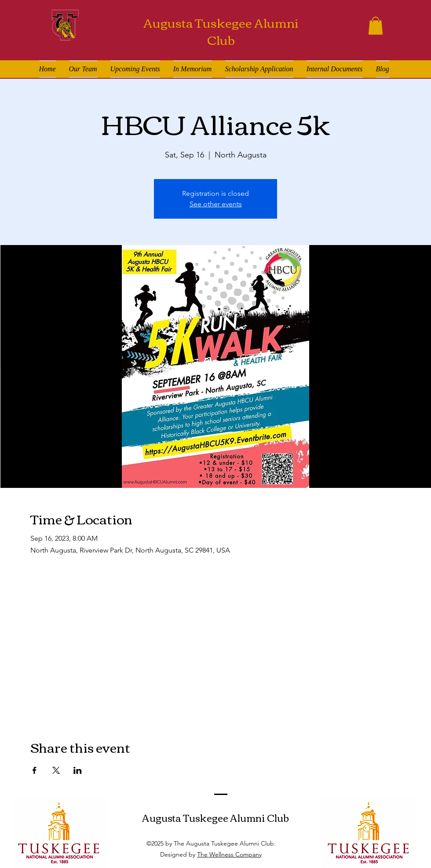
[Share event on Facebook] (35, 770)
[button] (376, 26)
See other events (216, 204)
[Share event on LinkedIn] (78, 770)
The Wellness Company (229, 854)
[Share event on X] (56, 770)
